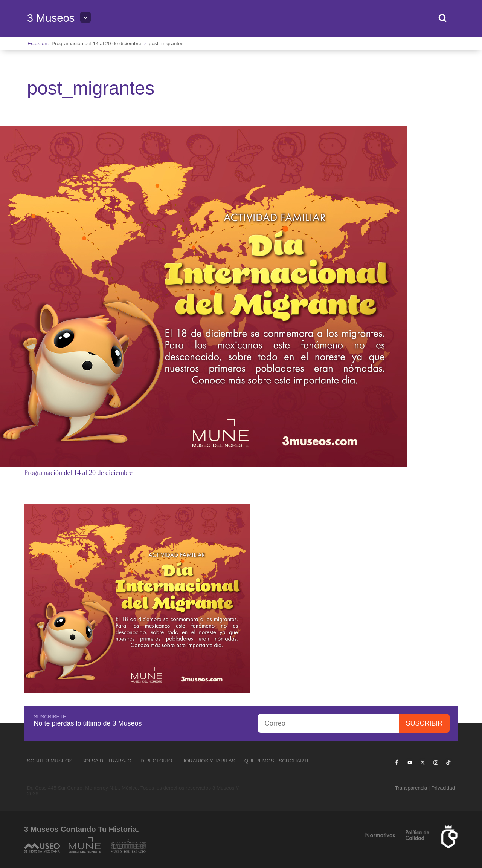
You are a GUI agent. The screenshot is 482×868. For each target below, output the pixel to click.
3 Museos (51, 18)
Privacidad (443, 788)
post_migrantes (166, 44)
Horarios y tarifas (208, 761)
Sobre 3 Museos (50, 761)
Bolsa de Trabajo (106, 761)
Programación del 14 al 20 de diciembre (97, 44)
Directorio (156, 761)
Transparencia (411, 788)
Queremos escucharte (277, 761)
